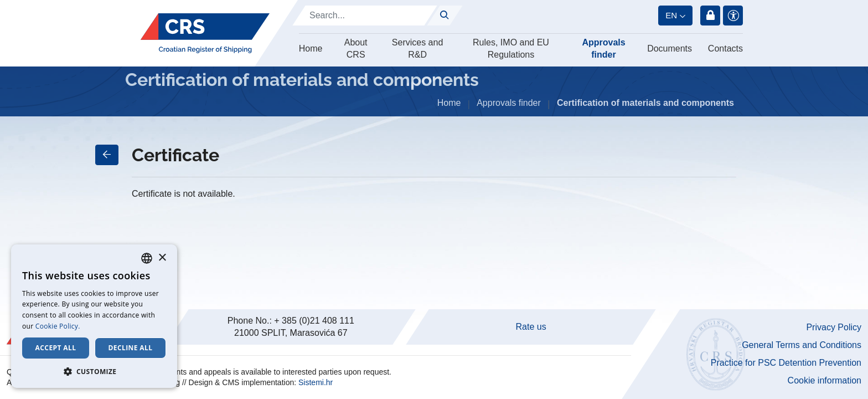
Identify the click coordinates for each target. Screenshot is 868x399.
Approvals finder (603, 48)
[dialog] (94, 316)
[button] (94, 371)
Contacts (725, 48)
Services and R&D (418, 48)
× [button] (162, 258)
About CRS (356, 48)
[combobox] (147, 258)
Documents (670, 48)
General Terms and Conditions (802, 345)
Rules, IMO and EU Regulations (511, 48)
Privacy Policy (834, 327)
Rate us (531, 327)
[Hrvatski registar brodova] (205, 33)
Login (710, 16)
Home (311, 48)
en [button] (671, 15)
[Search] (365, 16)
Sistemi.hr (316, 382)
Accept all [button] (56, 348)
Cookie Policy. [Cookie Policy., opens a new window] (58, 326)
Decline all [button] (131, 348)
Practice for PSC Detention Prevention (786, 363)
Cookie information (825, 380)
